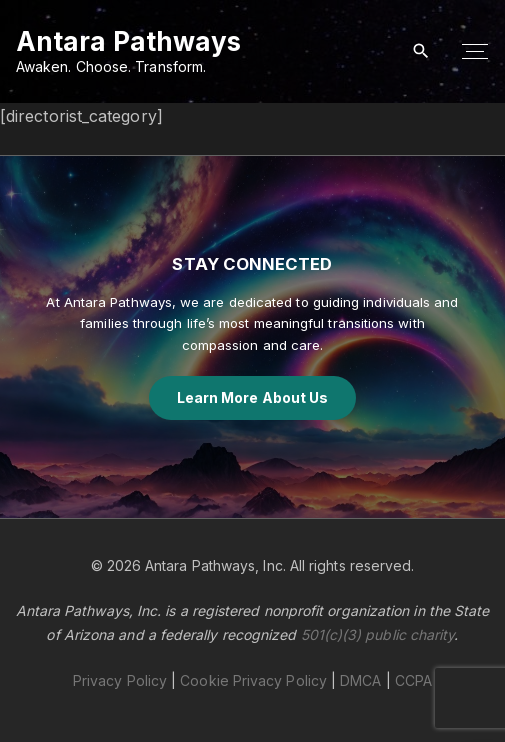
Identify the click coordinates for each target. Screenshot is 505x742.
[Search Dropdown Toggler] (421, 51)
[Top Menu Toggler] (475, 52)
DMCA (360, 680)
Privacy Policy (120, 680)
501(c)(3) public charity (378, 634)
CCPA (413, 680)
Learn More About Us (253, 397)
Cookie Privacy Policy (253, 680)
